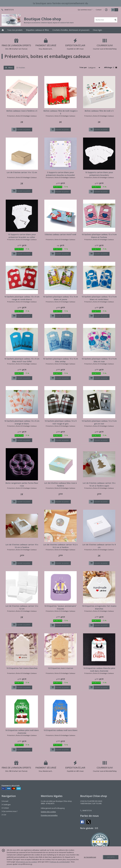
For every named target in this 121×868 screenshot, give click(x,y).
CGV (4, 815)
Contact (99, 10)
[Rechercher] (116, 20)
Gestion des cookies (48, 812)
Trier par (83, 67)
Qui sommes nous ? (10, 811)
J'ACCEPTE (111, 857)
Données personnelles (49, 815)
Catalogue (6, 805)
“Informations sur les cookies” (26, 862)
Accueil (5, 801)
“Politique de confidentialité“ (60, 862)
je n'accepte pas (90, 857)
